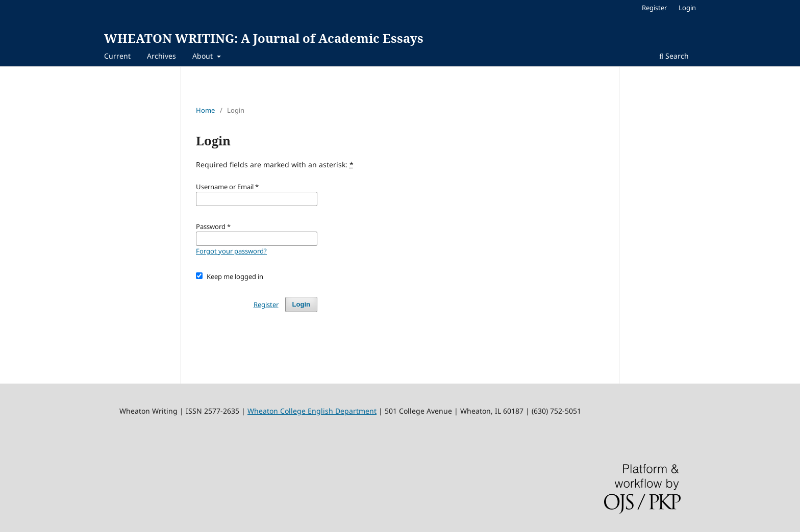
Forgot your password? (231, 251)
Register (654, 8)
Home (205, 110)
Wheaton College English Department (312, 411)
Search (674, 56)
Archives (161, 56)
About (204, 56)
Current (117, 56)
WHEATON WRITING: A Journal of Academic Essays (264, 38)
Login (687, 8)
